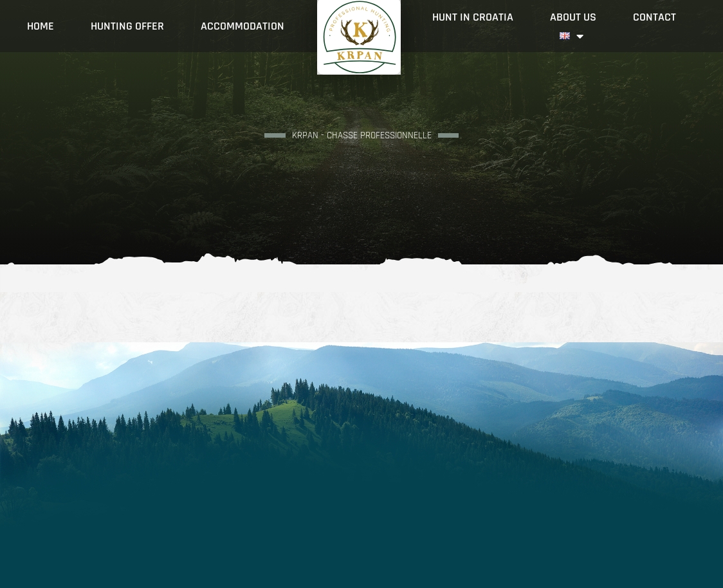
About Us (573, 17)
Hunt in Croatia (473, 17)
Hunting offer (127, 26)
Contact (654, 17)
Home (41, 26)
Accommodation (243, 26)
